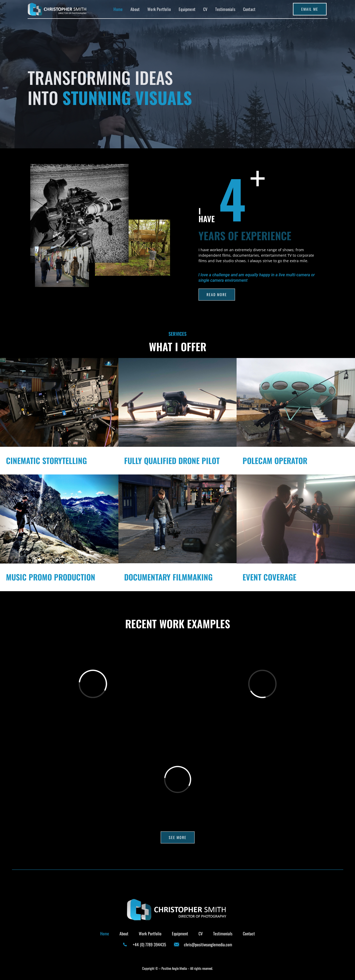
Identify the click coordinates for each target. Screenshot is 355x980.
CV (205, 9)
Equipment (187, 9)
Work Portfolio (159, 9)
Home (118, 9)
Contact (249, 9)
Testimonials (225, 9)
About (135, 9)
